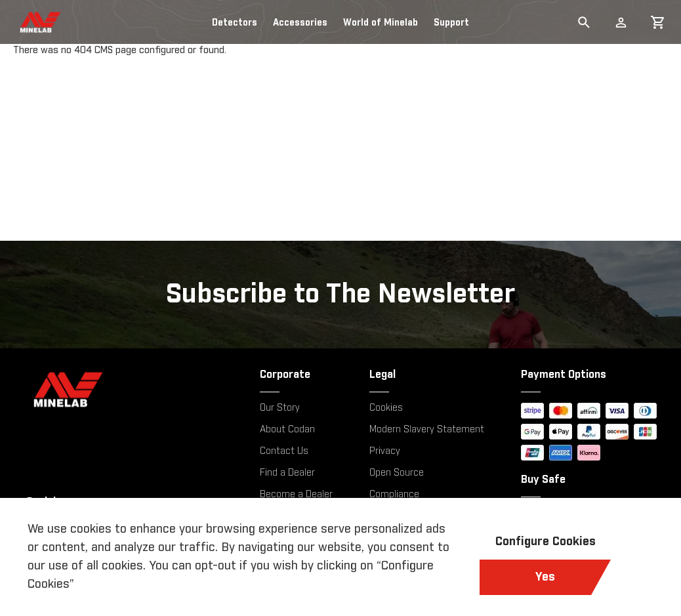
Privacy (385, 451)
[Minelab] (125, 389)
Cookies (386, 408)
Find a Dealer (287, 473)
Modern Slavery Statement (427, 430)
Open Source (397, 473)
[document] (340, 557)
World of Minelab (381, 23)
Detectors (235, 23)
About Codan (287, 430)
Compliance (394, 495)
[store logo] (28, 22)
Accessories (300, 23)
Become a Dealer (296, 495)
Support (451, 23)
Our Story (280, 408)
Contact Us (284, 451)
